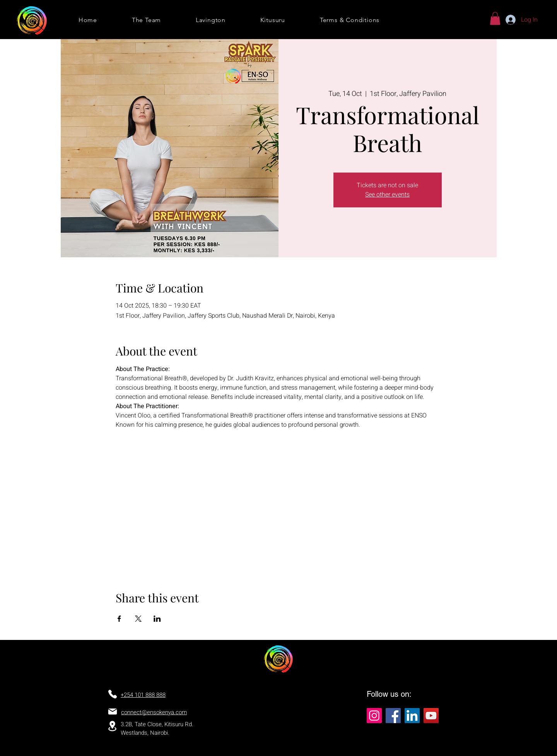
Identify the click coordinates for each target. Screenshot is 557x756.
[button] (495, 18)
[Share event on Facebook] (119, 619)
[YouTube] (431, 716)
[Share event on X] (138, 619)
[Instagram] (374, 716)
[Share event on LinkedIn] (157, 619)
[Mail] (113, 712)
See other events (387, 195)
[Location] (112, 726)
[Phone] (113, 694)
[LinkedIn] (412, 716)
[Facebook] (393, 716)
